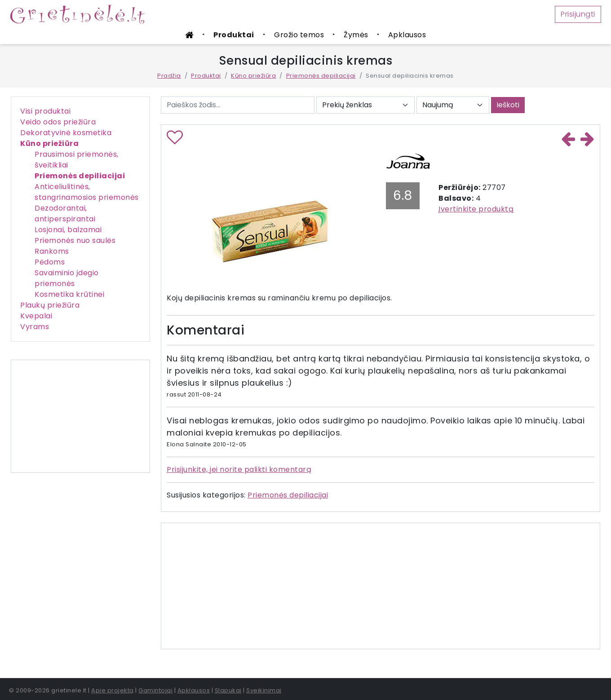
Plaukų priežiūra (50, 305)
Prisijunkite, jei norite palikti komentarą (239, 469)
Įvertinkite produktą (476, 209)
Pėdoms (50, 262)
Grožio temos (299, 35)
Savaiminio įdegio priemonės (67, 278)
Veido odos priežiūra (58, 122)
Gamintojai (155, 690)
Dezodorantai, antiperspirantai (65, 214)
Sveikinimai (264, 690)
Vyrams (35, 327)
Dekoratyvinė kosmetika (66, 133)
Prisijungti (578, 14)
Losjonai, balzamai (68, 230)
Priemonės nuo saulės (75, 240)
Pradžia (169, 76)
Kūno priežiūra (253, 76)
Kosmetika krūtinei (69, 294)
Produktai (234, 35)
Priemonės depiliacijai (321, 76)
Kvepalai (36, 316)
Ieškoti (508, 105)
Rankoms (52, 251)
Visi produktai (45, 111)
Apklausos (407, 35)
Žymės (356, 35)
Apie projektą (113, 690)
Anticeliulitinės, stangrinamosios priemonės (87, 192)
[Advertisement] (80, 416)
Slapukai (228, 690)
